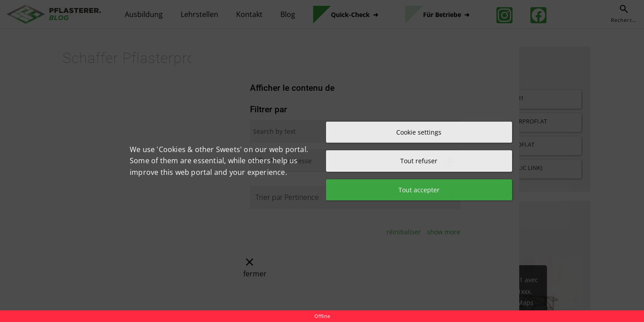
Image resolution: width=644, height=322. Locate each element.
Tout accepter (419, 190)
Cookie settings (419, 132)
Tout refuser (419, 161)
